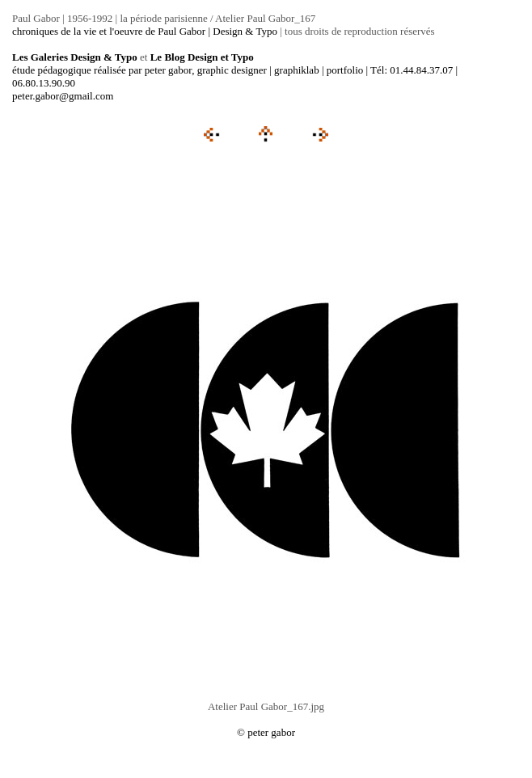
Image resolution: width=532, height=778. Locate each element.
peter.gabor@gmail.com (63, 96)
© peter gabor (266, 732)
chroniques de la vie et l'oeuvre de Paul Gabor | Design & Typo (145, 31)
